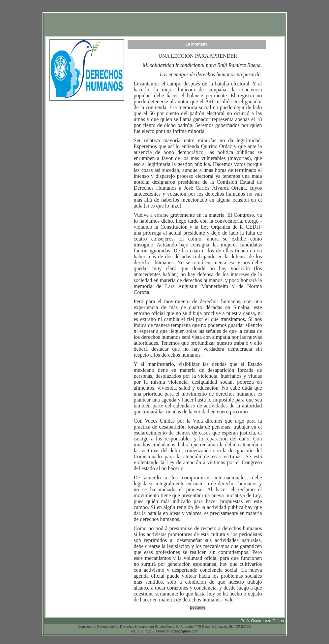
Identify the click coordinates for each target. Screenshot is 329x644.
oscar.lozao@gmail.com (180, 631)
